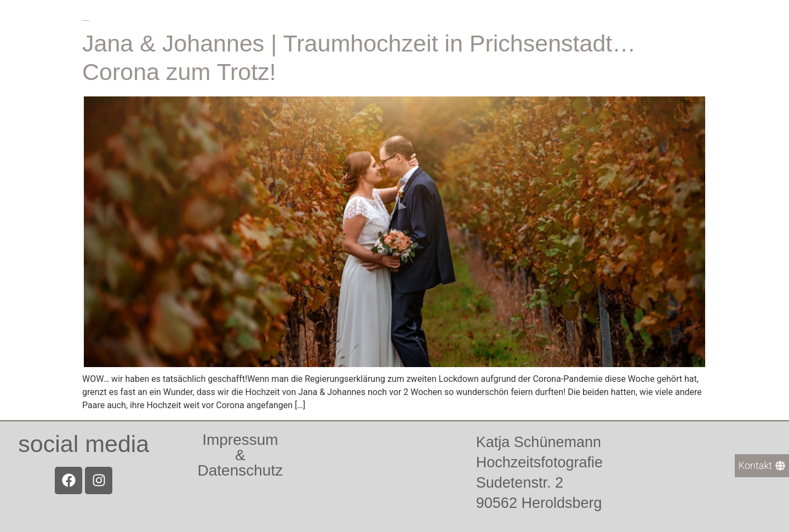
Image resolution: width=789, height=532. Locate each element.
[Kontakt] (762, 466)
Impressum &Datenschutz (241, 455)
